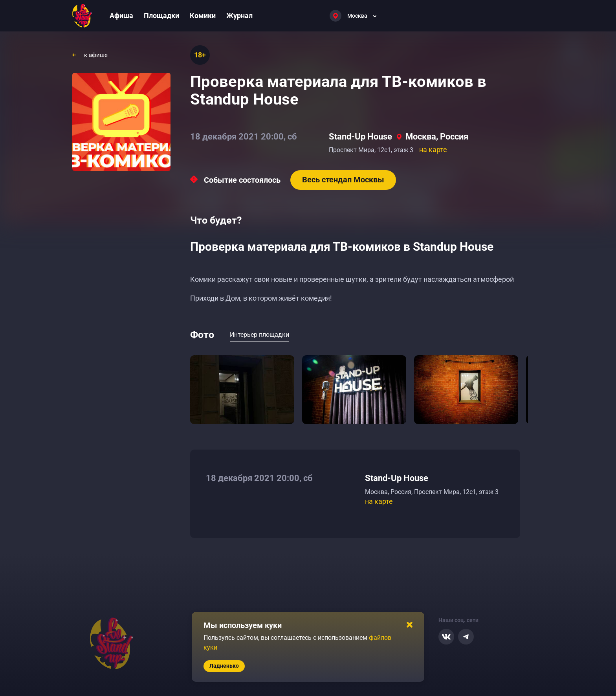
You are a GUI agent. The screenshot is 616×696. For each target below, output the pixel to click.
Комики (203, 16)
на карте (433, 150)
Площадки (161, 16)
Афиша (121, 16)
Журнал (239, 16)
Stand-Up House (360, 137)
